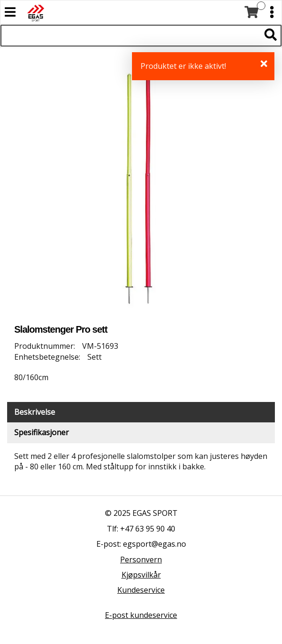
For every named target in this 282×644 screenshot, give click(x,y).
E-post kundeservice (141, 615)
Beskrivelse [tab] (35, 412)
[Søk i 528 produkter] (130, 36)
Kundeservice (141, 590)
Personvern (141, 560)
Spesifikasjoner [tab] (42, 432)
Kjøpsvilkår (141, 575)
